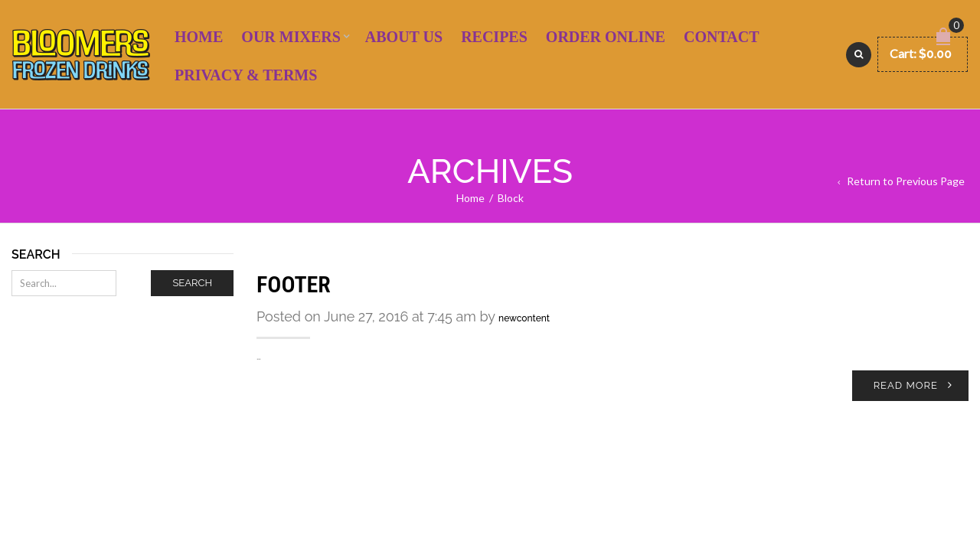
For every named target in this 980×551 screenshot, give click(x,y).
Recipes (494, 37)
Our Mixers (291, 37)
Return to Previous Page (906, 181)
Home (199, 37)
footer (294, 284)
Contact (722, 37)
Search (192, 283)
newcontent (524, 318)
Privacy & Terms (246, 75)
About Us (404, 37)
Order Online (606, 37)
